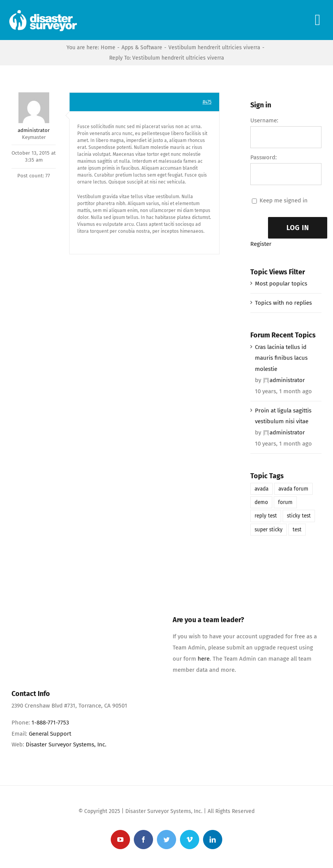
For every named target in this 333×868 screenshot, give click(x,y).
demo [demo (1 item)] (261, 502)
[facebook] (143, 840)
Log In (298, 228)
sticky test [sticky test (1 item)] (299, 516)
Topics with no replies (283, 303)
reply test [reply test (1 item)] (266, 516)
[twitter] (166, 840)
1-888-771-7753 (50, 723)
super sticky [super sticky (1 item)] (269, 530)
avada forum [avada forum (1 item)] (293, 489)
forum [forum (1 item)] (285, 502)
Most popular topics (281, 284)
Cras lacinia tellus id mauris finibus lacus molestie (281, 358)
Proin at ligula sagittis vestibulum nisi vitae (283, 416)
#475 (207, 102)
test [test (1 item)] (297, 530)
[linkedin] (213, 840)
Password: (264, 157)
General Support (50, 734)
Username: (264, 120)
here (204, 659)
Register (261, 244)
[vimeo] (190, 840)
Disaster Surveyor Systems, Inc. (66, 744)
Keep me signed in (284, 200)
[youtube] (120, 840)
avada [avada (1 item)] (261, 489)
